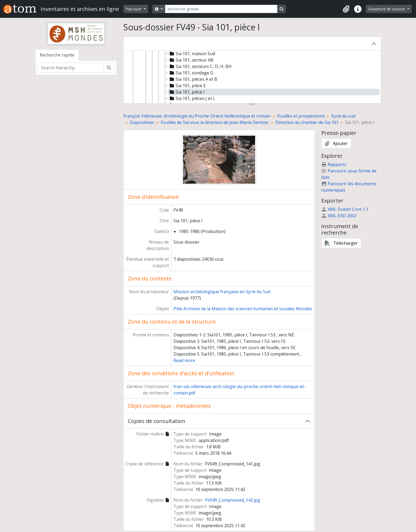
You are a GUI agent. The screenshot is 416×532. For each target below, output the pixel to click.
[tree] (252, 77)
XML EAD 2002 (339, 216)
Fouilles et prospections (301, 116)
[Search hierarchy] (71, 68)
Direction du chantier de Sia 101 (307, 122)
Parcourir (134, 9)
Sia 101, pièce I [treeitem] (187, 92)
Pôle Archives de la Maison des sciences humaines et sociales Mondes (243, 309)
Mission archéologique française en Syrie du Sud (222, 292)
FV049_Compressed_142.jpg (233, 500)
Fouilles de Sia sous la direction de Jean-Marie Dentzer (215, 122)
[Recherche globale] (221, 9)
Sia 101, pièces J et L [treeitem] (192, 98)
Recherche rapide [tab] (57, 55)
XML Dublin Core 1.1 (345, 209)
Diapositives (142, 122)
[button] (346, 9)
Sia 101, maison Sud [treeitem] (192, 54)
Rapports (334, 164)
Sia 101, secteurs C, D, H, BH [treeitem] (200, 66)
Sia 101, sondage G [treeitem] (191, 73)
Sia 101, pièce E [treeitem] (187, 86)
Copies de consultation (157, 421)
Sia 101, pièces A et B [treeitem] (193, 79)
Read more (184, 360)
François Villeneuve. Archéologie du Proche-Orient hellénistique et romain (197, 116)
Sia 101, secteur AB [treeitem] (191, 60)
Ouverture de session (387, 9)
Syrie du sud (343, 116)
